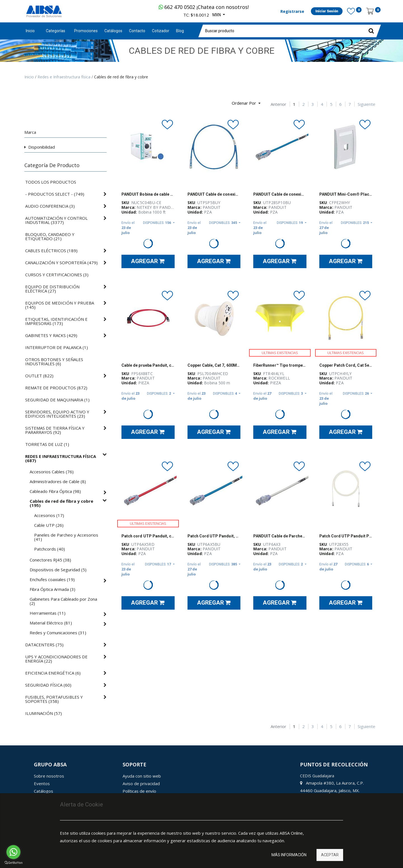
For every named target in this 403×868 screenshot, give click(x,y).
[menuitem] (86, 31)
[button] (246, 103)
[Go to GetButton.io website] (13, 863)
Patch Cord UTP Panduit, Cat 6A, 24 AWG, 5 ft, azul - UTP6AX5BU (214, 536)
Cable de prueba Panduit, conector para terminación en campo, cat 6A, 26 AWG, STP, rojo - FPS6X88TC (148, 365)
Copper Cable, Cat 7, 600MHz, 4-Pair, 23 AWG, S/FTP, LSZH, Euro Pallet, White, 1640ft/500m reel (214, 365)
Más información (289, 855)
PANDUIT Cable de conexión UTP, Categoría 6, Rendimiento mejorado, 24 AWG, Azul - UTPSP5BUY (214, 194)
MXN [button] (217, 15)
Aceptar (330, 855)
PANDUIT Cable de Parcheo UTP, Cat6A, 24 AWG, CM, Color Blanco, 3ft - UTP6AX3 (280, 536)
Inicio (30, 31)
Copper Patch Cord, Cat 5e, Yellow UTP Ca (346, 365)
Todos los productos (51, 182)
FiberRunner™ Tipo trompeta (280, 365)
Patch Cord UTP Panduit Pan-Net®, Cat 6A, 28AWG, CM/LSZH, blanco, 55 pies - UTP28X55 (346, 536)
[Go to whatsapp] (13, 852)
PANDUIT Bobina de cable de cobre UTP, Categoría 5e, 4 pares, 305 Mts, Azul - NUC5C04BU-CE (148, 194)
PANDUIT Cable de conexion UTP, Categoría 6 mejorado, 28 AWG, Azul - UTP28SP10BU (280, 194)
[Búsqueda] (29, 101)
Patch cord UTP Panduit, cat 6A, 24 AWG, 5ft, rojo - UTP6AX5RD (148, 536)
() (55, 194)
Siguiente (366, 104)
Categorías (56, 31)
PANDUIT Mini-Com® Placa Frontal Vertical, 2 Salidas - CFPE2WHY (346, 194)
